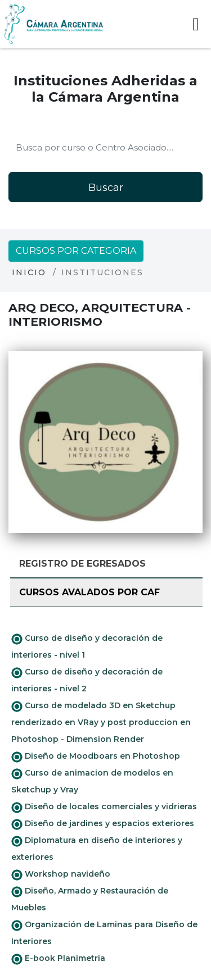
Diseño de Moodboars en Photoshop (96, 756)
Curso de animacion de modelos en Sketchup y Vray (92, 781)
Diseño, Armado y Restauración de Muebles (90, 899)
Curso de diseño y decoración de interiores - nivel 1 (87, 646)
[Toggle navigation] (196, 24)
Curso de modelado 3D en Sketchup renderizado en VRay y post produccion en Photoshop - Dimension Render (101, 722)
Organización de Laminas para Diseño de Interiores (104, 933)
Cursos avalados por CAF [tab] (89, 592)
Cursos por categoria (76, 251)
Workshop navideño (61, 874)
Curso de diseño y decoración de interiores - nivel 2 (87, 680)
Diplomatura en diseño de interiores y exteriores (97, 849)
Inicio (29, 272)
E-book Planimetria (58, 959)
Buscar (106, 188)
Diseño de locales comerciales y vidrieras (104, 807)
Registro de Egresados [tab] (82, 564)
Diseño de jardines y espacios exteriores (103, 824)
